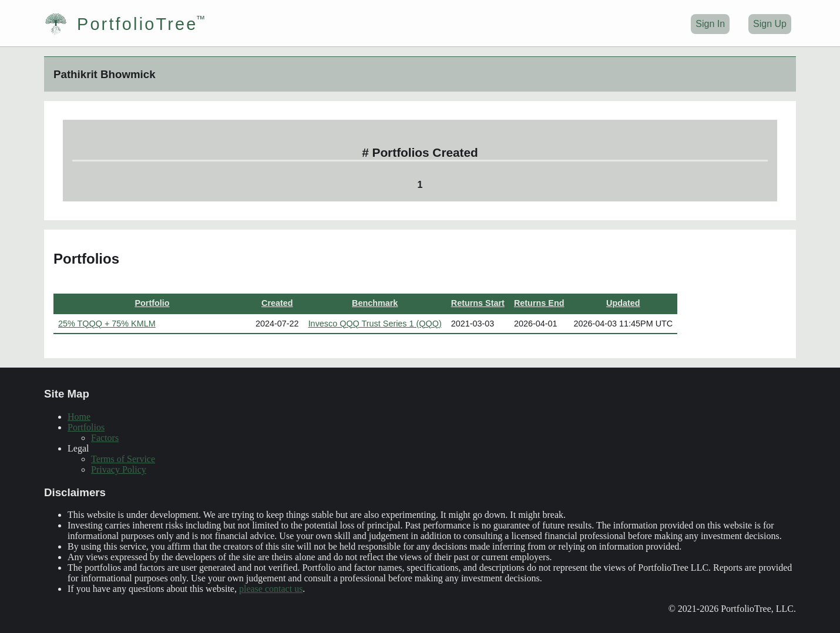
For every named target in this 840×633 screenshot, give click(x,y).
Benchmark (375, 303)
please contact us (271, 589)
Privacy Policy (119, 469)
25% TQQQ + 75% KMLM (107, 324)
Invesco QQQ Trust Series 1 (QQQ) (375, 324)
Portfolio (152, 303)
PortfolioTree (121, 24)
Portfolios (86, 427)
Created (277, 303)
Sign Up (770, 24)
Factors (105, 438)
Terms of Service (123, 459)
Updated (623, 303)
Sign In (710, 24)
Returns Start (478, 303)
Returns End (539, 303)
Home (79, 417)
